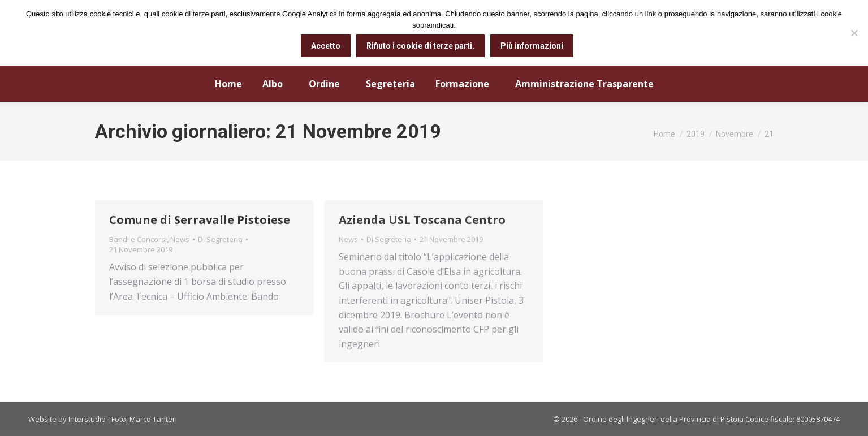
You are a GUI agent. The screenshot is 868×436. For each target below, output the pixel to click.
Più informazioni (532, 46)
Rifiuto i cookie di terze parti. (420, 46)
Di (220, 239)
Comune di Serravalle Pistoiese (200, 220)
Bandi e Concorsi (138, 239)
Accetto (326, 46)
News (180, 239)
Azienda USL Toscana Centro (422, 220)
